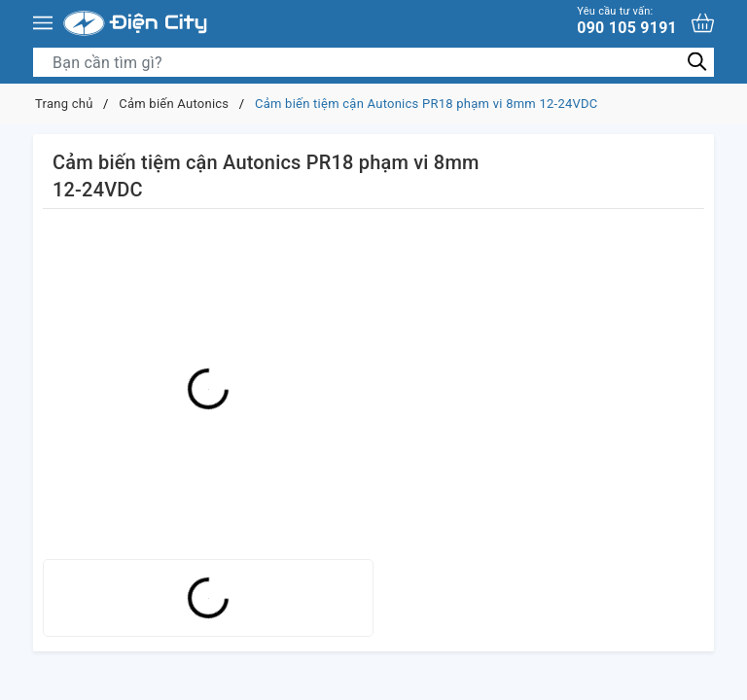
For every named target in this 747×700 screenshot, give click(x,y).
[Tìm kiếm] (697, 62)
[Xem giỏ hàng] (703, 23)
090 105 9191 (627, 21)
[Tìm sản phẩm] (373, 62)
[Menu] (43, 23)
